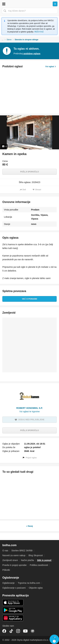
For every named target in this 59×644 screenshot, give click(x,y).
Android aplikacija (13, 610)
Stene (9, 40)
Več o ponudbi (29, 299)
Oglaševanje (8, 583)
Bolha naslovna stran (29, 4)
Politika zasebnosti (39, 565)
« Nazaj (29, 526)
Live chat (54, 639)
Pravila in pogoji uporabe (14, 565)
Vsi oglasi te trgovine (29, 411)
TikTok (11, 631)
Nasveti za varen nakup (14, 555)
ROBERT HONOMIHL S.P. (30, 408)
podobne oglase (32, 54)
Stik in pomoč (44, 560)
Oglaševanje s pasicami (14, 588)
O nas (5, 551)
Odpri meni (4, 4)
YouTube (25, 631)
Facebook (4, 631)
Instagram (18, 631)
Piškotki (6, 570)
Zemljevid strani (10, 560)
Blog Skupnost (36, 555)
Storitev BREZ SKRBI (22, 551)
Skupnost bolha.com (33, 631)
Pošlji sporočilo (29, 172)
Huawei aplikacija (13, 618)
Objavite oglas (36, 588)
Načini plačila (27, 560)
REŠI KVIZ (39, 32)
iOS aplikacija (13, 602)
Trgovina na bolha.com (29, 583)
